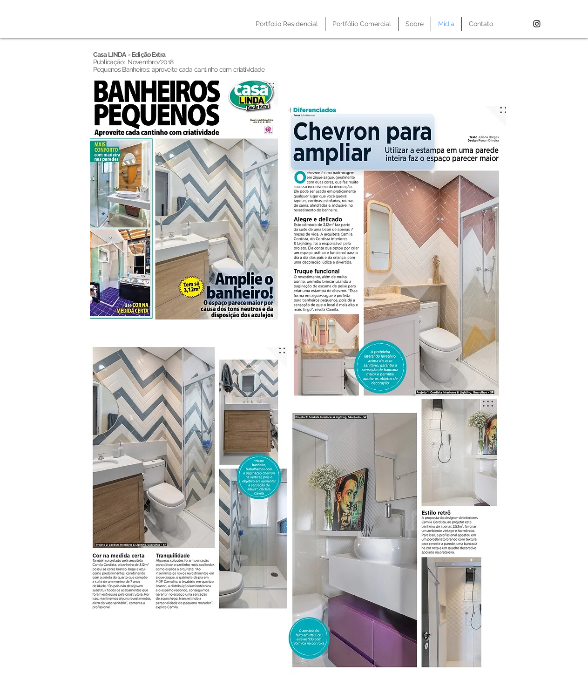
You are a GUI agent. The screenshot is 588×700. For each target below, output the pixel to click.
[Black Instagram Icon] (537, 24)
